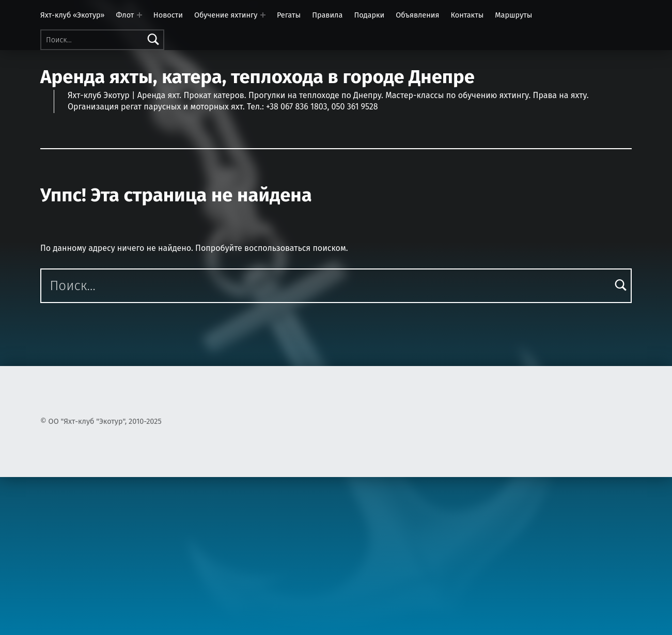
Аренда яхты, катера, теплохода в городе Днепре (257, 77)
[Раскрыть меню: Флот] (139, 15)
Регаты (289, 15)
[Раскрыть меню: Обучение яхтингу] (263, 15)
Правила (327, 15)
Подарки (369, 15)
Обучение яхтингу (226, 15)
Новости (168, 15)
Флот (125, 15)
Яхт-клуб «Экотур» (72, 15)
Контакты (467, 15)
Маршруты (513, 15)
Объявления (417, 15)
